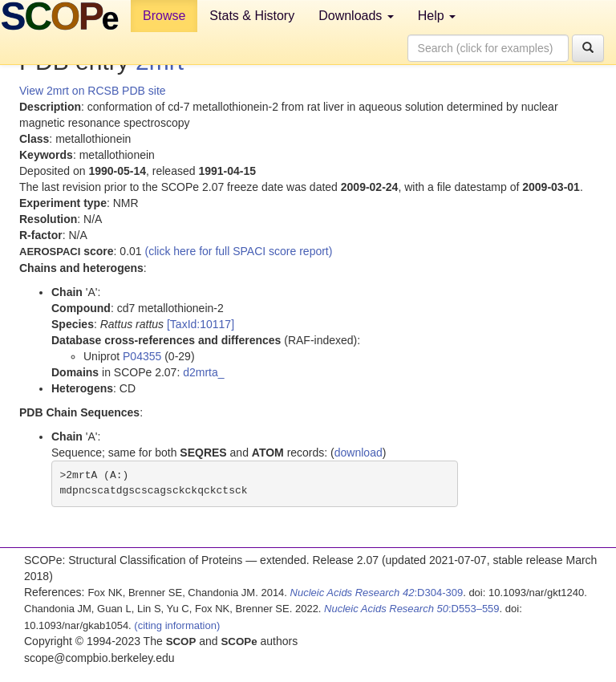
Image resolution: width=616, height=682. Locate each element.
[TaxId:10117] (201, 324)
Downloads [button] (356, 16)
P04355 (142, 356)
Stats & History (252, 16)
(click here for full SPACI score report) (239, 251)
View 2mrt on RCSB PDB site (93, 91)
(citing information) (177, 625)
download (359, 453)
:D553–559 (412, 609)
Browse (164, 16)
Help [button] (437, 16)
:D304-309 (377, 593)
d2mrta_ (203, 372)
